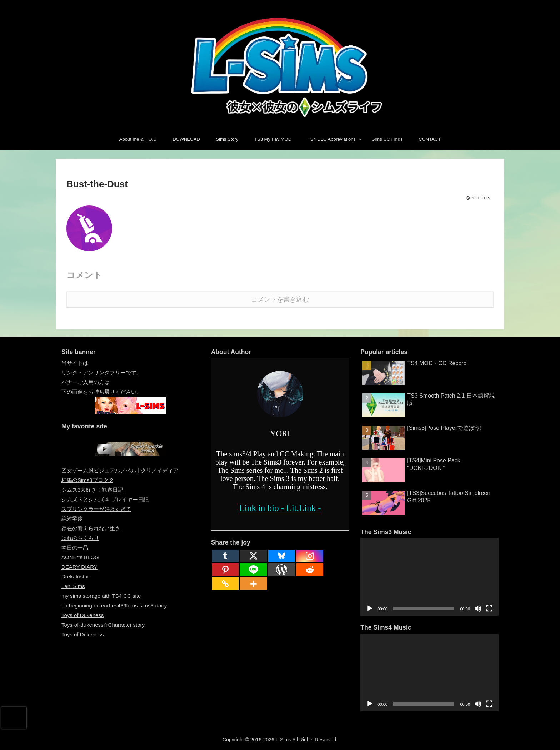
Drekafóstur (75, 577)
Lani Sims (73, 586)
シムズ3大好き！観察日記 (92, 490)
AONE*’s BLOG (80, 557)
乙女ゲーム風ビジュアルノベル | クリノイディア (120, 470)
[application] (429, 577)
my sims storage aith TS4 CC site (101, 596)
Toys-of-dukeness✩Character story (103, 625)
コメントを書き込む (280, 299)
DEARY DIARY (79, 567)
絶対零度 (72, 519)
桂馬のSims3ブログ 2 (87, 480)
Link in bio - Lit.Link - (280, 508)
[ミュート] (478, 609)
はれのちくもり (80, 538)
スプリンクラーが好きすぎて (96, 509)
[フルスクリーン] (489, 609)
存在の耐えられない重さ (91, 528)
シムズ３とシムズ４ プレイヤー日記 (105, 499)
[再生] (370, 609)
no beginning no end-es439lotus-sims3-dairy (114, 605)
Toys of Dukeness (82, 615)
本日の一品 (75, 548)
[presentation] (14, 718)
